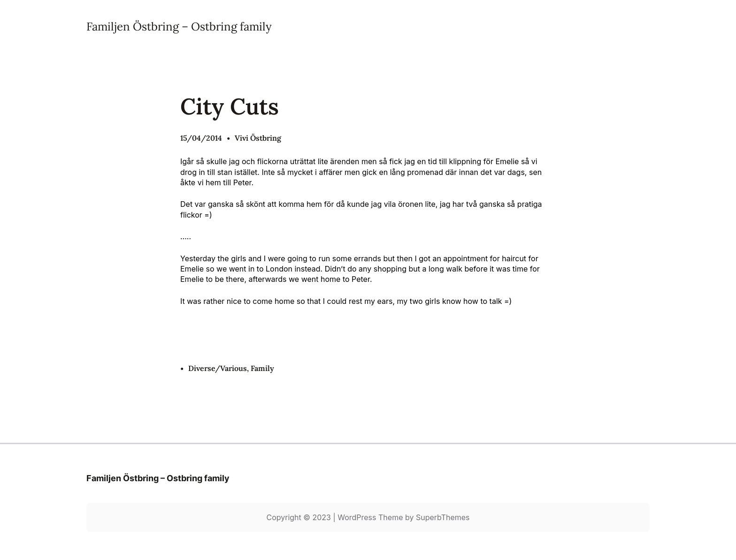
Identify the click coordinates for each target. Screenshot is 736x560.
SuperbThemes (443, 517)
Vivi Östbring (258, 138)
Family (262, 368)
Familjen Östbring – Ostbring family (179, 26)
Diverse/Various (218, 368)
